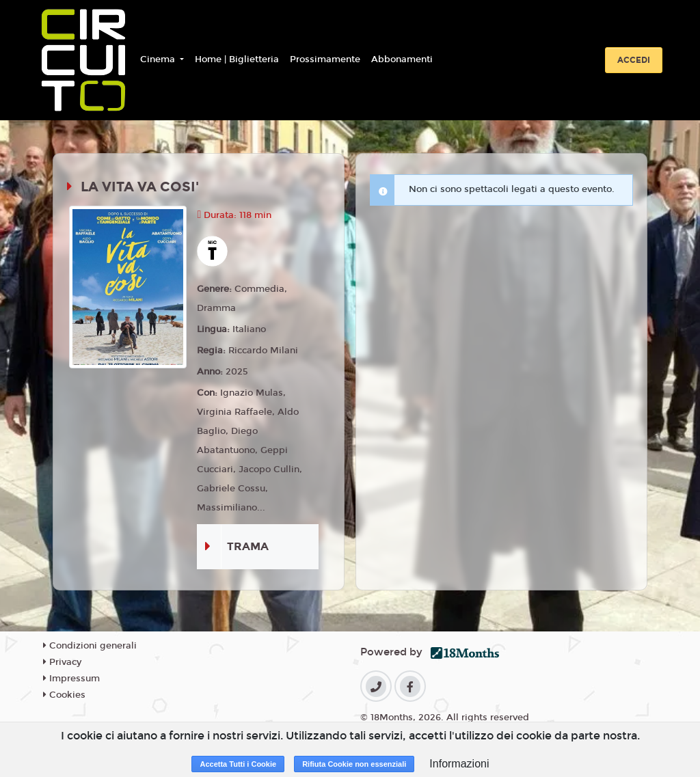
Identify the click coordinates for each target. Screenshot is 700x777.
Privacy (62, 662)
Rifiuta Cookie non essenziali (354, 764)
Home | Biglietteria (237, 59)
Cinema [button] (159, 59)
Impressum (71, 679)
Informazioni (459, 764)
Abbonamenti (402, 59)
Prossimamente (325, 59)
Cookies (64, 695)
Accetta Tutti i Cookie (238, 764)
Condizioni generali (90, 646)
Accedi (634, 60)
